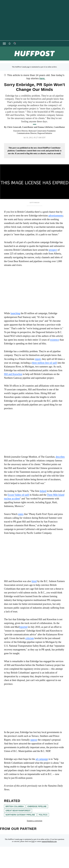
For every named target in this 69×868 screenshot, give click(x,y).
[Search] (15, 44)
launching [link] (15, 313)
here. (42, 78)
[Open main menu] (4, 44)
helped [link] (43, 491)
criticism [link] (30, 638)
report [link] (38, 359)
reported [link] (23, 627)
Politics (43, 815)
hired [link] (34, 581)
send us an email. (54, 153)
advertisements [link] (56, 216)
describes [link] (60, 457)
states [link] (21, 514)
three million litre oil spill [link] (44, 363)
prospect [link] (53, 250)
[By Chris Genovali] (20, 127)
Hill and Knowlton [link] (13, 374)
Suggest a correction (34, 821)
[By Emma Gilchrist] (51, 127)
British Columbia (15, 806)
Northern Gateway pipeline (20, 815)
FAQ (33, 841)
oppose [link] (34, 740)
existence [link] (55, 340)
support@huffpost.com (49, 841)
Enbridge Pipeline (37, 806)
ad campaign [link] (42, 759)
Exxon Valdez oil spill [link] (18, 495)
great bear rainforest (18, 811)
